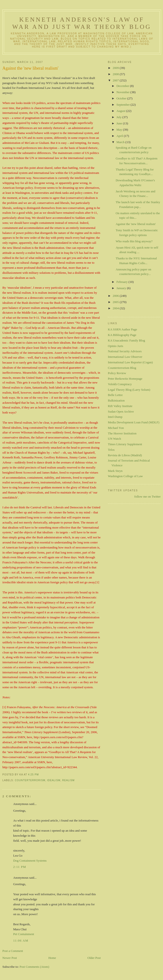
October (122, 98)
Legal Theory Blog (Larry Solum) (129, 390)
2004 (116, 308)
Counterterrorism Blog (122, 368)
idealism (54, 780)
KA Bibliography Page (122, 335)
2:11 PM (20, 867)
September (124, 105)
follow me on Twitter (147, 496)
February (122, 282)
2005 (116, 302)
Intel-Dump (115, 417)
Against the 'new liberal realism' (30, 68)
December (123, 86)
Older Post (94, 958)
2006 (116, 296)
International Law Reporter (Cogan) (130, 362)
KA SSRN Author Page (122, 329)
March (121, 142)
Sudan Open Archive (121, 411)
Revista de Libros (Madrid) (125, 455)
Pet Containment (24, 934)
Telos (111, 450)
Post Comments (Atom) (35, 967)
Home (52, 958)
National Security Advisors (125, 351)
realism (69, 780)
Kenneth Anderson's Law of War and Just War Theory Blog (82, 23)
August (121, 111)
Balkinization (116, 400)
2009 (116, 68)
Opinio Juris (116, 346)
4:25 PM (33, 775)
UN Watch (114, 439)
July (119, 117)
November (123, 92)
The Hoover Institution (122, 433)
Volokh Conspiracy (120, 384)
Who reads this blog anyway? (134, 241)
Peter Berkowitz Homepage (125, 379)
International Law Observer (125, 357)
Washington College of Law (125, 476)
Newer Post (10, 958)
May (120, 130)
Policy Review (117, 373)
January (122, 288)
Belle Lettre (115, 395)
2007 (116, 80)
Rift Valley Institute (120, 406)
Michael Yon (116, 428)
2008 (116, 74)
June (120, 123)
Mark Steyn (115, 471)
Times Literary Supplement (125, 444)
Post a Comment (13, 951)
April (120, 136)
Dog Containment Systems (30, 861)
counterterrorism (30, 780)
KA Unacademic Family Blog (126, 340)
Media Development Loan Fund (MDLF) (134, 422)
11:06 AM (21, 940)
